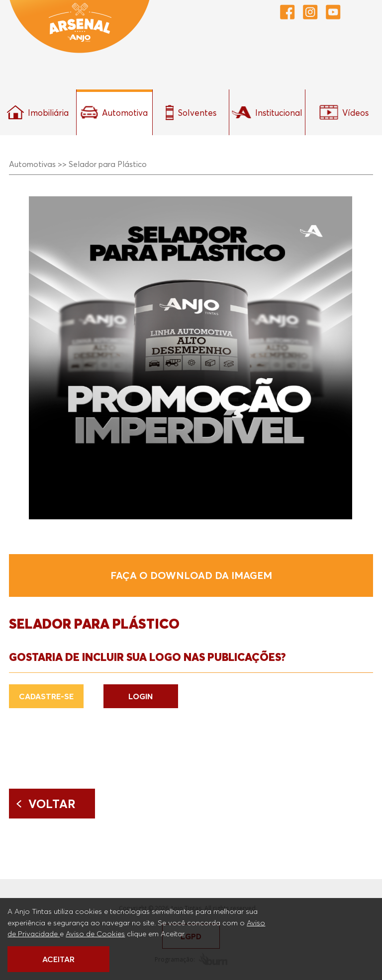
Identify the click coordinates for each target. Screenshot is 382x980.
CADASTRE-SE (46, 696)
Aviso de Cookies (95, 933)
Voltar (52, 804)
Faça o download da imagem (191, 575)
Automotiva (114, 112)
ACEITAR (58, 959)
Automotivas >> (38, 164)
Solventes (191, 113)
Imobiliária (38, 112)
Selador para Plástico (108, 164)
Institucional (267, 112)
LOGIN (141, 696)
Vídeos (344, 112)
